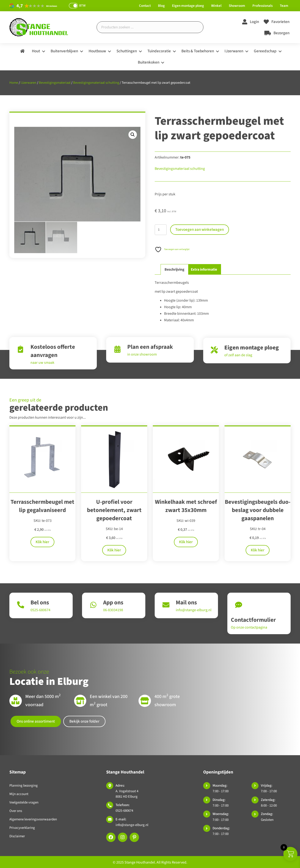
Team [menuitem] (284, 6)
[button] (43, 51)
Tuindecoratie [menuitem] (159, 51)
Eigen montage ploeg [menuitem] (188, 6)
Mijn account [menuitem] (19, 794)
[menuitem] (22, 51)
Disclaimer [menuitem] (17, 836)
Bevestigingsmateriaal (55, 83)
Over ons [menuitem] (16, 811)
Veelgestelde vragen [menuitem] (24, 802)
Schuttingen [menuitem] (127, 51)
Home (14, 83)
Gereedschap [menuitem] (265, 51)
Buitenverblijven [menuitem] (64, 51)
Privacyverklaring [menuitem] (22, 828)
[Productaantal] (161, 230)
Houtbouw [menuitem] (97, 51)
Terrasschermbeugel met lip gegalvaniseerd (42, 506)
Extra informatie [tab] (204, 269)
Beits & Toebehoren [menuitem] (198, 51)
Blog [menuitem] (161, 6)
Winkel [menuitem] (216, 6)
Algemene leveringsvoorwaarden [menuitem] (33, 819)
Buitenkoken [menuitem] (149, 62)
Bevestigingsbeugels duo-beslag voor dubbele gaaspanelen (258, 510)
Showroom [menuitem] (237, 6)
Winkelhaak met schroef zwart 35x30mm (186, 506)
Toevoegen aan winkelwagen (200, 230)
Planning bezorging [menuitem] (24, 786)
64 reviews (52, 6)
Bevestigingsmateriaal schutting (96, 83)
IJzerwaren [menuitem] (234, 51)
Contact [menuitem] (145, 6)
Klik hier (42, 542)
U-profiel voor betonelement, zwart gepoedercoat (114, 510)
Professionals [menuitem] (262, 6)
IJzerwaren (28, 83)
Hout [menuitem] (36, 51)
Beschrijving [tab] (174, 269)
